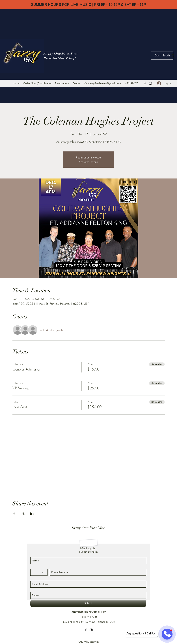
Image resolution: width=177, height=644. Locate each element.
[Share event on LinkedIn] (32, 513)
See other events (89, 162)
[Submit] (88, 603)
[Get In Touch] (162, 56)
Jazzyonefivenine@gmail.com (105, 83)
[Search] (173, 56)
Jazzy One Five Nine (61, 53)
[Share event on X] (23, 513)
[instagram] (150, 83)
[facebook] (145, 83)
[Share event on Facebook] (14, 513)
